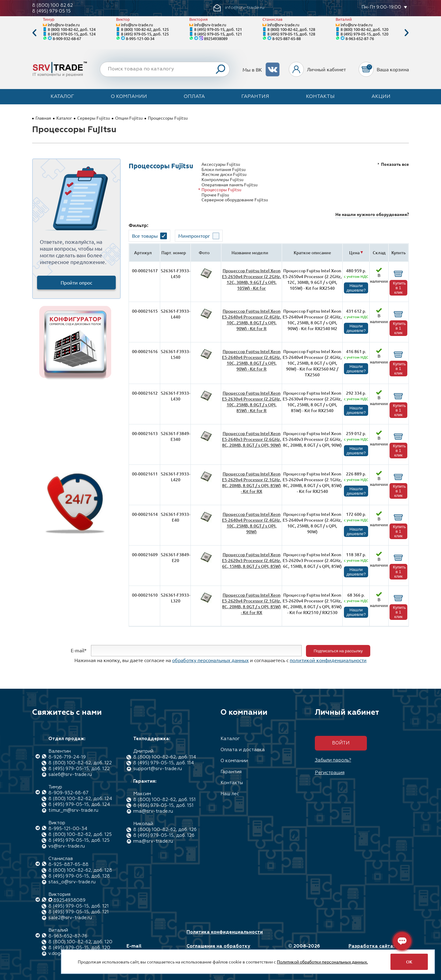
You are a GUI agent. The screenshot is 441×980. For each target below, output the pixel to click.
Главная (43, 118)
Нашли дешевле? (356, 288)
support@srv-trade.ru (158, 769)
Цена (354, 253)
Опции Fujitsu (129, 118)
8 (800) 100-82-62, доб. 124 (72, 29)
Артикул (143, 253)
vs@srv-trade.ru (67, 846)
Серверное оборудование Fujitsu (235, 200)
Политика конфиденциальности (225, 932)
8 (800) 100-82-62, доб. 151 (164, 800)
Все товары (145, 236)
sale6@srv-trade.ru (70, 775)
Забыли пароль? (333, 760)
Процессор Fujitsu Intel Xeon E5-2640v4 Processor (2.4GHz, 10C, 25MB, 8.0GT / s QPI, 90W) (252, 523)
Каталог (62, 97)
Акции (381, 97)
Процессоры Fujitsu (221, 190)
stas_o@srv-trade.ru (72, 882)
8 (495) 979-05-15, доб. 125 (145, 34)
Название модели (250, 253)
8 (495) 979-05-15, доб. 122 (79, 769)
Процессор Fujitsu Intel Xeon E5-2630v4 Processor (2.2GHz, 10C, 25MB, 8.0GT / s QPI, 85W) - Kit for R (252, 402)
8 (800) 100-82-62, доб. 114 (165, 757)
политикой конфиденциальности (328, 660)
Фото (204, 253)
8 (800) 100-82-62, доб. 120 (364, 29)
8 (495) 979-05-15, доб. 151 (163, 805)
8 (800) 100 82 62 (53, 5)
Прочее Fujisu (215, 195)
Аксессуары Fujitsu (221, 164)
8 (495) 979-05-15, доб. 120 (364, 34)
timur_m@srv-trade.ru (73, 810)
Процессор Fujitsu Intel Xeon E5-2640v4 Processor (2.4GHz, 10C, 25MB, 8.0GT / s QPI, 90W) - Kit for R (252, 320)
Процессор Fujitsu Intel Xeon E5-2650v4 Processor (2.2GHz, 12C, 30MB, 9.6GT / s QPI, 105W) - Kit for (252, 279)
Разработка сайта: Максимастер (371, 949)
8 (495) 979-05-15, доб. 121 (218, 29)
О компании (129, 97)
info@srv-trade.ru (64, 25)
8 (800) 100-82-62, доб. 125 (145, 29)
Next (407, 33)
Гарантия (255, 97)
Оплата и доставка (243, 750)
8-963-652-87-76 (360, 38)
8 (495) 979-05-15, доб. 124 (72, 34)
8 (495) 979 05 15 (51, 11)
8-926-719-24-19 (67, 757)
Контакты (320, 97)
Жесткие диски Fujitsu (224, 174)
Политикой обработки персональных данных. (322, 962)
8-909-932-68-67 (67, 38)
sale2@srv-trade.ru (70, 918)
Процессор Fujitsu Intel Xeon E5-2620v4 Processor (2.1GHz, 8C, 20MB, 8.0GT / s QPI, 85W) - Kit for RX (252, 483)
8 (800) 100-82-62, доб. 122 (80, 763)
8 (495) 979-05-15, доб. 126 (164, 835)
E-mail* (79, 650)
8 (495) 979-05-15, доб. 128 (291, 34)
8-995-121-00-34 (140, 38)
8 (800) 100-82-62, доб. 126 (165, 830)
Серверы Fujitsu (94, 118)
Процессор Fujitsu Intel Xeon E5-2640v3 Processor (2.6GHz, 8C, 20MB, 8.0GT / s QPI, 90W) (252, 439)
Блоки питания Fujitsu (224, 169)
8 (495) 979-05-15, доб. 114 (164, 763)
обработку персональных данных (210, 660)
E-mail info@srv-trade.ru (148, 949)
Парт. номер (174, 253)
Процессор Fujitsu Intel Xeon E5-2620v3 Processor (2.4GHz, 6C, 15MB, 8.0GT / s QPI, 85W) (252, 560)
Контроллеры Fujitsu (222, 179)
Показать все (395, 164)
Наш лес (230, 794)
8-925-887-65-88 (286, 38)
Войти (341, 743)
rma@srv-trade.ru (153, 811)
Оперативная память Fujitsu (230, 185)
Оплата (194, 97)
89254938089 (216, 38)
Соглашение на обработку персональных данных (218, 949)
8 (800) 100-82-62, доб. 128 (291, 29)
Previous (34, 33)
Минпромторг (194, 236)
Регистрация (330, 773)
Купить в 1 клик (399, 288)
